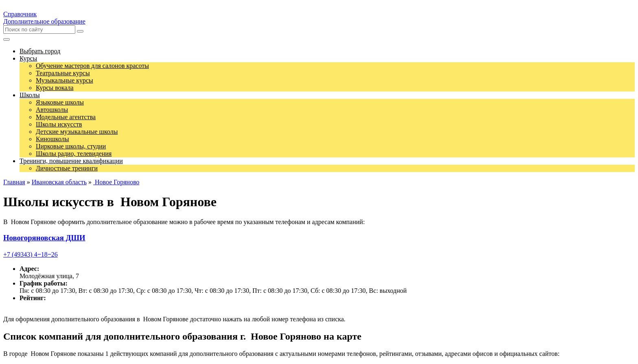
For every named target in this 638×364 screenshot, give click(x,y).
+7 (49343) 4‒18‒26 (31, 254)
